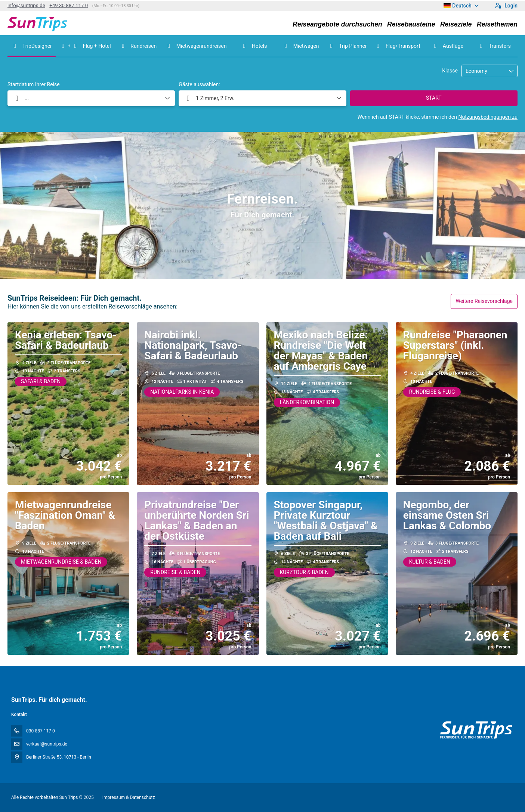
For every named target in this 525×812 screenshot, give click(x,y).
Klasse (450, 71)
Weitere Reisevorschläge (484, 301)
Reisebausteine (411, 24)
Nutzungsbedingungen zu (488, 117)
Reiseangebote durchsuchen (337, 24)
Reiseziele (456, 24)
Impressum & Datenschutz (129, 797)
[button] (262, 98)
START (434, 98)
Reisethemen (497, 24)
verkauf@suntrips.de (47, 744)
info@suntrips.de (26, 5)
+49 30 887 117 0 (69, 5)
